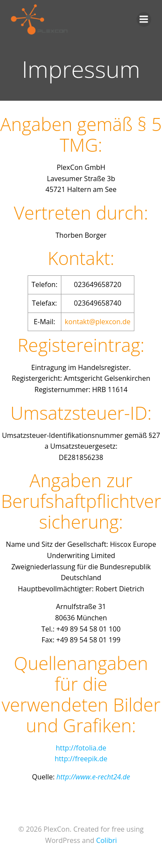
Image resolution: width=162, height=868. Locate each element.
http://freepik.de (81, 759)
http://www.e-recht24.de (93, 777)
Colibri (106, 840)
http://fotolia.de (81, 748)
